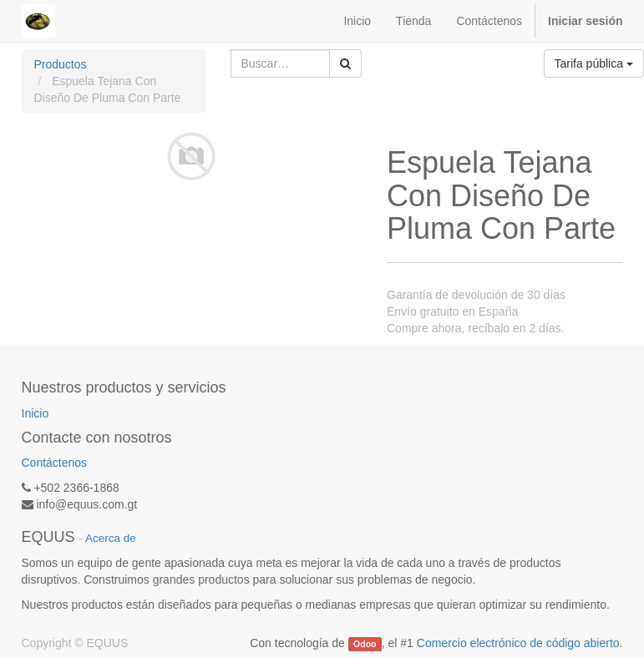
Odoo (365, 644)
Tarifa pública (594, 63)
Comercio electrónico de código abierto (518, 643)
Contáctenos (55, 463)
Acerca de (111, 538)
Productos (61, 64)
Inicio (35, 413)
